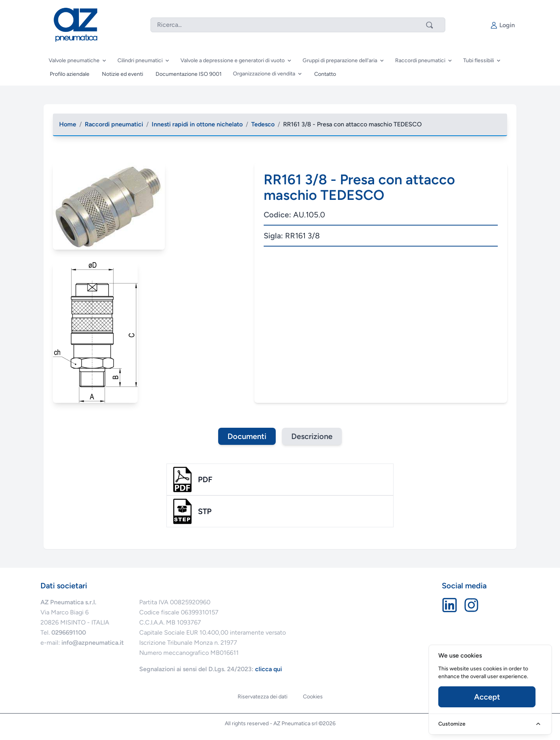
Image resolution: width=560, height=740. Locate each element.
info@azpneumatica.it (93, 643)
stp (205, 511)
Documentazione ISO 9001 (189, 74)
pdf (205, 479)
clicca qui (269, 669)
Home (68, 124)
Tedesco (263, 124)
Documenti (247, 436)
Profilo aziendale (70, 74)
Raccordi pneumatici (114, 124)
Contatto (325, 74)
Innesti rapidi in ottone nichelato (197, 124)
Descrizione (312, 436)
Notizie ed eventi (122, 74)
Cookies (313, 697)
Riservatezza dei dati (262, 697)
